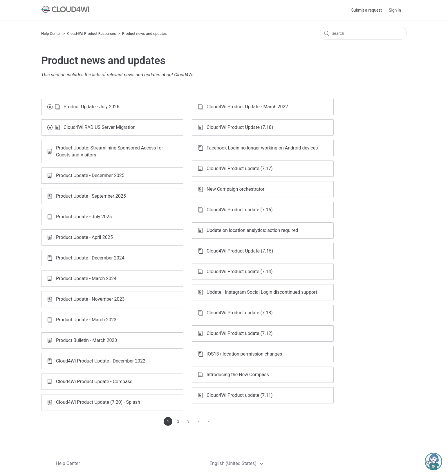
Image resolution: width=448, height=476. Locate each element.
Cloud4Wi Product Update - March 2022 (247, 107)
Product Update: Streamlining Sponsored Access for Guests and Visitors (110, 151)
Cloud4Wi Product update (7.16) (240, 210)
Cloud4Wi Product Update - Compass (94, 382)
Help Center (51, 34)
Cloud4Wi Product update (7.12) (240, 333)
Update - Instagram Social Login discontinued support (262, 292)
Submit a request (366, 10)
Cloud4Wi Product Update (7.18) (240, 127)
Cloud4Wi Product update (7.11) (240, 395)
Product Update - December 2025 (90, 175)
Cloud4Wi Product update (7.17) (240, 168)
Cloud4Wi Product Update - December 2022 (101, 361)
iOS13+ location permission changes (244, 354)
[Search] (363, 33)
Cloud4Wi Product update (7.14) (240, 272)
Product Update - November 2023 (90, 299)
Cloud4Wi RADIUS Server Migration (100, 127)
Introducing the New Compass (238, 375)
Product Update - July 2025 (84, 217)
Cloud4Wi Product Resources (91, 34)
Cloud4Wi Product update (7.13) (240, 313)
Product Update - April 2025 (84, 237)
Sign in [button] (395, 10)
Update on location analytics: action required (252, 230)
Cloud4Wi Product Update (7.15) (240, 251)
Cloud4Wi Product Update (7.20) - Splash (98, 402)
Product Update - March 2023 (86, 320)
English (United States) (234, 463)
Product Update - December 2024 (90, 258)
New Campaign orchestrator (235, 189)
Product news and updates (144, 34)
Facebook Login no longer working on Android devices (262, 148)
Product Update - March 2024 (86, 278)
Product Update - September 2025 (91, 196)
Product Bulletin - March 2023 (86, 340)
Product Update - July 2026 (91, 107)
